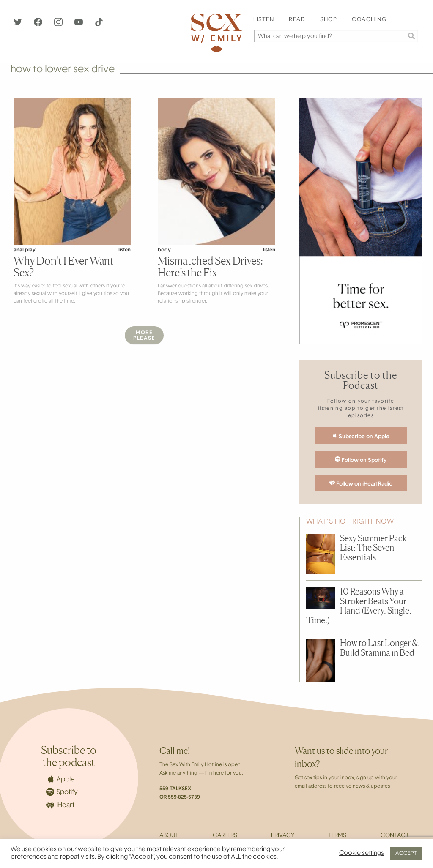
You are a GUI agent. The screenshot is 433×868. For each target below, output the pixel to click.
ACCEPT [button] (406, 853)
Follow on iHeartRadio (361, 483)
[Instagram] (59, 25)
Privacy (283, 836)
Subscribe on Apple (361, 436)
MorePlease (144, 336)
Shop (329, 20)
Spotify (62, 792)
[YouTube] (79, 25)
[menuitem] (264, 20)
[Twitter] (19, 25)
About (169, 836)
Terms (337, 836)
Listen (264, 20)
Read (297, 20)
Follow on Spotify (361, 460)
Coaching (369, 20)
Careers (225, 836)
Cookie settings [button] (362, 853)
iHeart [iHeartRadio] (60, 806)
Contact (395, 836)
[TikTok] (99, 25)
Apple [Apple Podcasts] (60, 779)
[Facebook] (39, 25)
